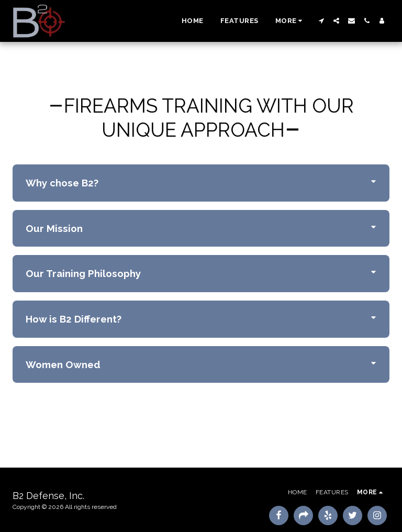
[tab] (201, 183)
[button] (321, 21)
